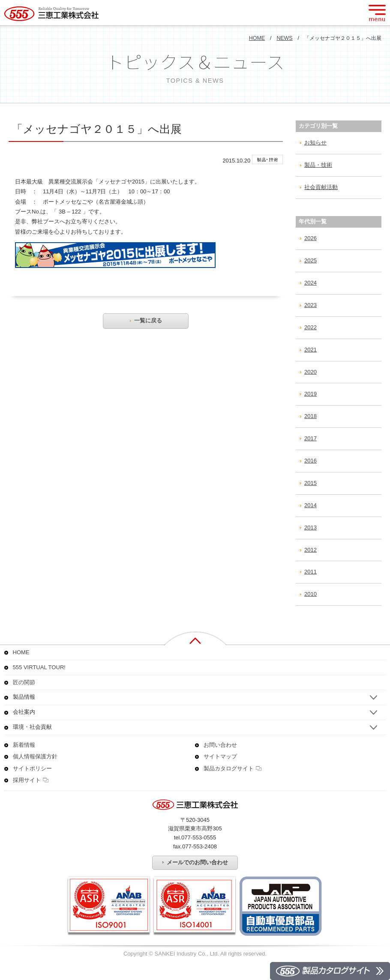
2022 (310, 327)
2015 (310, 483)
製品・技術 (318, 165)
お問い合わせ (220, 745)
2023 (310, 305)
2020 (310, 372)
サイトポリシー (32, 768)
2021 (310, 350)
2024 (310, 283)
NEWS (284, 38)
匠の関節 (24, 682)
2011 (310, 572)
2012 (310, 550)
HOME (257, 38)
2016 (310, 461)
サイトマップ (220, 756)
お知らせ (315, 143)
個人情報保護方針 (35, 756)
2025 (310, 260)
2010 (310, 594)
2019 (310, 394)
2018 (310, 416)
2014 (310, 505)
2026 (310, 238)
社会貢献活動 (321, 187)
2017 (310, 438)
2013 (310, 528)
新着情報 (24, 745)
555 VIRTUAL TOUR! (39, 667)
